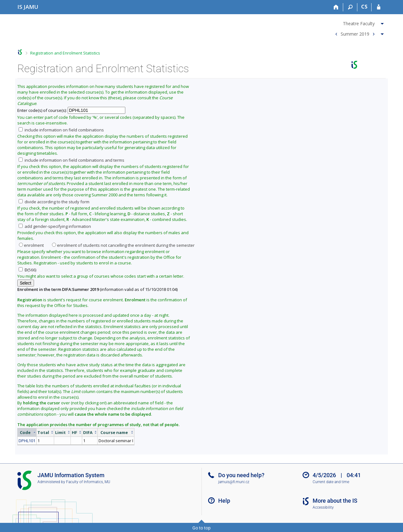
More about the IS (335, 501)
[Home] (336, 7)
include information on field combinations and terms (71, 160)
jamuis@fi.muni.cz (234, 482)
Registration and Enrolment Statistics (65, 53)
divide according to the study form (54, 202)
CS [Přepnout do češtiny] (364, 7)
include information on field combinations (61, 130)
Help (224, 501)
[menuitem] (359, 22)
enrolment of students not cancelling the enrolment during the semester (123, 245)
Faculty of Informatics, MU (88, 482)
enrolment (31, 245)
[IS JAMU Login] (379, 7)
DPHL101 (27, 441)
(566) (27, 270)
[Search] (350, 7)
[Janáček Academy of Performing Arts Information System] (28, 7)
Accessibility (323, 507)
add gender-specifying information (55, 226)
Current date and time (331, 482)
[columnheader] (27, 432)
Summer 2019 (355, 34)
